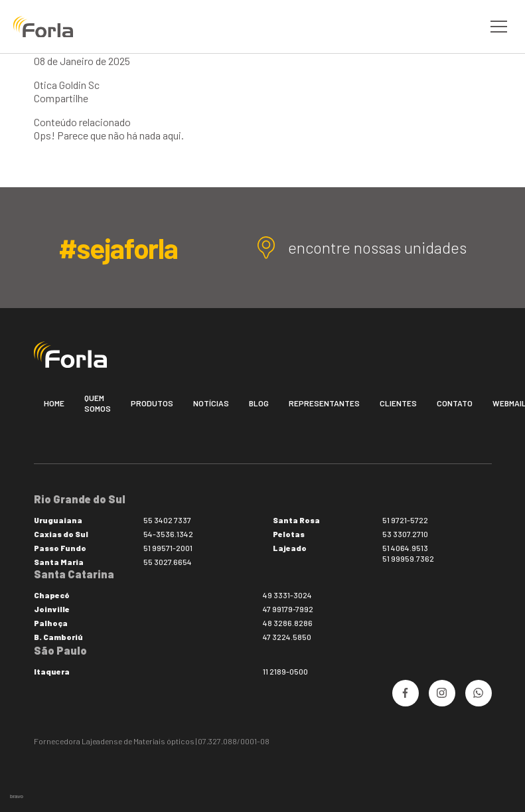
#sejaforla (118, 248)
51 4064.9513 (405, 548)
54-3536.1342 (168, 534)
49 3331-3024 (287, 595)
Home (54, 403)
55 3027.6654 (168, 562)
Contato (455, 403)
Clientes (398, 403)
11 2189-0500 (285, 671)
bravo (17, 796)
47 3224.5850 (287, 637)
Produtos (152, 403)
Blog (259, 403)
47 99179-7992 (288, 609)
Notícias (211, 403)
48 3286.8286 (288, 623)
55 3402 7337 (167, 520)
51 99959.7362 (408, 558)
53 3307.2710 (405, 534)
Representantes (324, 403)
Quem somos (98, 403)
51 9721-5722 (405, 520)
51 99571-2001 (168, 548)
